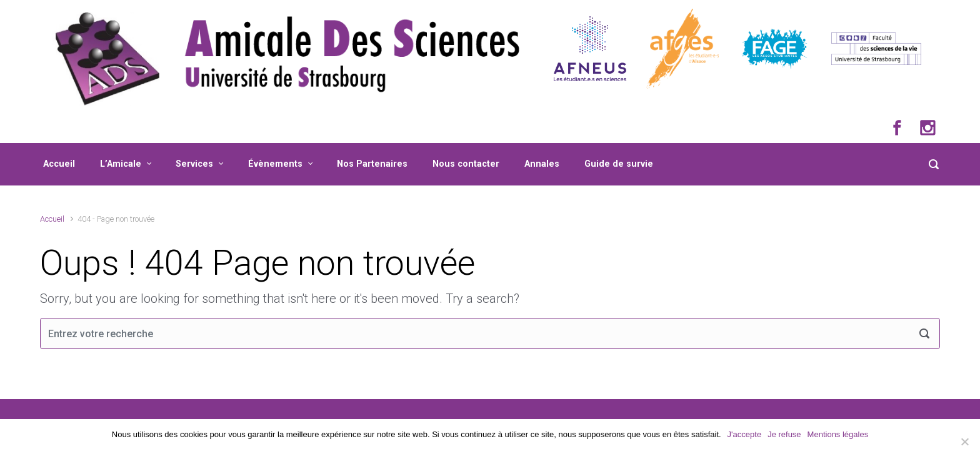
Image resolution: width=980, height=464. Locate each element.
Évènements (275, 164)
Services (194, 164)
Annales (542, 164)
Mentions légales (838, 434)
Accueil (59, 164)
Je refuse (784, 434)
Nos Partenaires (372, 164)
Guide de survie (619, 164)
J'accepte (745, 434)
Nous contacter (466, 164)
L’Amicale (121, 164)
